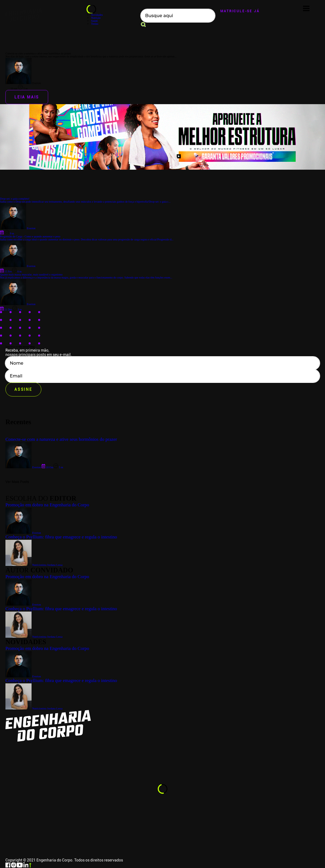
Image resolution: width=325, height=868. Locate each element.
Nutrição (96, 18)
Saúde (94, 21)
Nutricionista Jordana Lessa (34, 709)
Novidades (97, 15)
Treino (95, 24)
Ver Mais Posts (17, 482)
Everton (23, 676)
